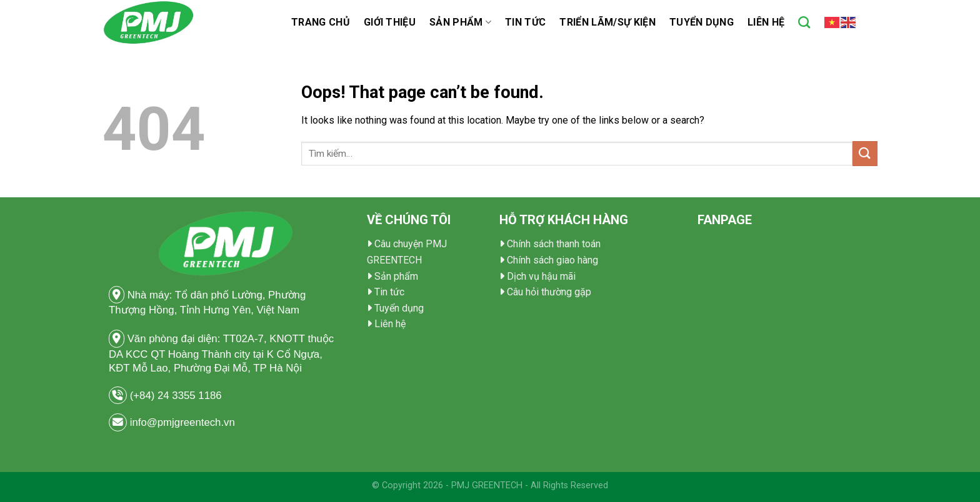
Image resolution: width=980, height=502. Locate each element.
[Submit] (865, 153)
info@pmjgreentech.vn (182, 422)
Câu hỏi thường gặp (549, 292)
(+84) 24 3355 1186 (177, 396)
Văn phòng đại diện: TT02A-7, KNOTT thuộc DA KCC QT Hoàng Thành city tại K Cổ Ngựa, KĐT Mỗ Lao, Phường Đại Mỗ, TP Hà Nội (221, 352)
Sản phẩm (460, 22)
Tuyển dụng (702, 22)
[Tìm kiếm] (804, 22)
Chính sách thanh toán (554, 244)
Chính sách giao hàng (552, 260)
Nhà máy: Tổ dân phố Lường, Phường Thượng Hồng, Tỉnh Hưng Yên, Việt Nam (207, 301)
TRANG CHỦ (321, 22)
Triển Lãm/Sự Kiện (607, 22)
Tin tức (525, 22)
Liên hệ (766, 22)
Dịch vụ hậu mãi (541, 276)
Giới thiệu (390, 22)
